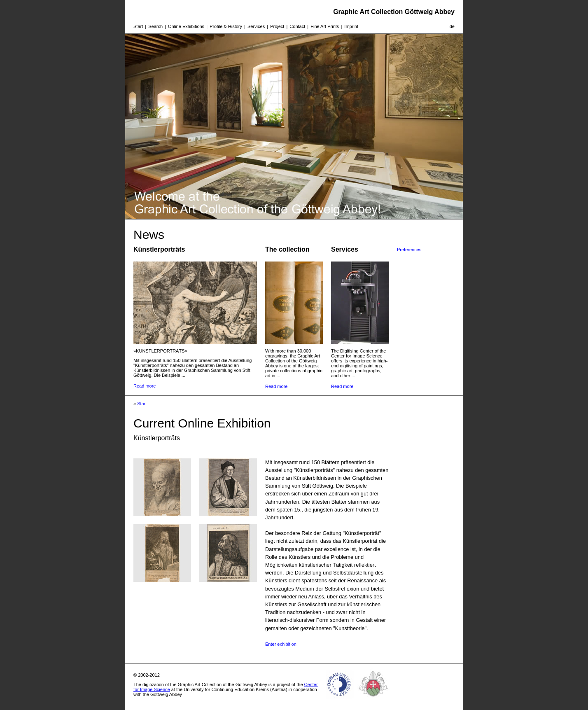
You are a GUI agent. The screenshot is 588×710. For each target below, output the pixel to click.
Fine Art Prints (325, 26)
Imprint (351, 26)
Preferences (409, 250)
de (452, 26)
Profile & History (226, 26)
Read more (145, 386)
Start (138, 26)
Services (256, 26)
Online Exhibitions (186, 26)
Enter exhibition (281, 644)
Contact (297, 26)
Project (277, 26)
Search (155, 26)
